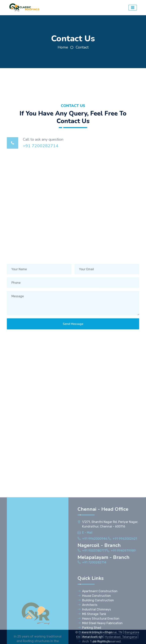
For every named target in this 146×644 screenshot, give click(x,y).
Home (63, 47)
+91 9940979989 (123, 626)
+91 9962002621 (125, 614)
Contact (82, 47)
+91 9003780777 (94, 626)
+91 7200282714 (41, 146)
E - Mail (87, 608)
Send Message (73, 327)
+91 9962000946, (95, 614)
